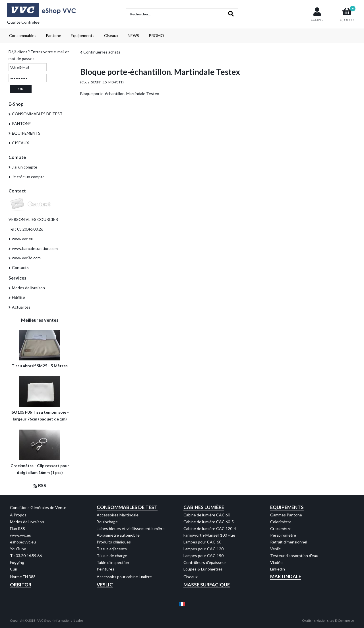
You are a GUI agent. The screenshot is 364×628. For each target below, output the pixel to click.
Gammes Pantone (286, 515)
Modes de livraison (28, 288)
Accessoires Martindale (118, 515)
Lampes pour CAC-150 (203, 556)
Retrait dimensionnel (289, 542)
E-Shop (16, 104)
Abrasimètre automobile (118, 535)
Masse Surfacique (207, 585)
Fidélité (18, 297)
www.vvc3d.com (26, 258)
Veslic (275, 549)
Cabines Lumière (204, 507)
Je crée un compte (28, 177)
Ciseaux (111, 35)
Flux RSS (17, 529)
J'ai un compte (25, 167)
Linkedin (278, 569)
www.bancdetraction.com (35, 248)
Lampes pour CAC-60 (202, 542)
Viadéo (276, 562)
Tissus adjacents (112, 549)
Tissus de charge (112, 556)
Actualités (21, 307)
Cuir (14, 569)
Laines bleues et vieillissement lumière (131, 529)
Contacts (20, 267)
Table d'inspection (113, 562)
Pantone (53, 35)
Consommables (23, 35)
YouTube (18, 549)
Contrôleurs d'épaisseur (205, 562)
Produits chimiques (114, 542)
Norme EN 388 (23, 577)
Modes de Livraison (27, 522)
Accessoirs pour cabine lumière (124, 577)
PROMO (156, 35)
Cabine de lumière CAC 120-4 (210, 529)
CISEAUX (20, 143)
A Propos (18, 515)
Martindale (286, 576)
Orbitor (21, 585)
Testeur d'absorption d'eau (294, 556)
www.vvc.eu (23, 239)
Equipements (83, 35)
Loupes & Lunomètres (203, 569)
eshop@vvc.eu (23, 542)
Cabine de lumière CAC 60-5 (209, 522)
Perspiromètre (283, 535)
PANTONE (21, 123)
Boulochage (107, 522)
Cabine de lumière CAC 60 (207, 515)
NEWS (133, 35)
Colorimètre (281, 522)
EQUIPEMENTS (26, 133)
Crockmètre (281, 529)
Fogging (17, 562)
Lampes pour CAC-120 (203, 549)
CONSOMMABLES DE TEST (37, 114)
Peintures (106, 569)
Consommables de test (127, 507)
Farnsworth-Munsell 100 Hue (209, 535)
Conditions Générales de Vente (38, 507)
